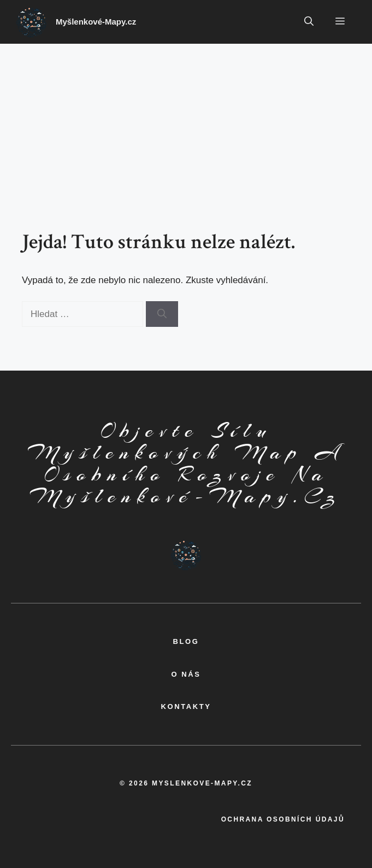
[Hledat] (162, 314)
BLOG (186, 641)
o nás (186, 674)
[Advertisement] (186, 126)
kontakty (186, 706)
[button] (309, 22)
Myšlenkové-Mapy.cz (96, 22)
